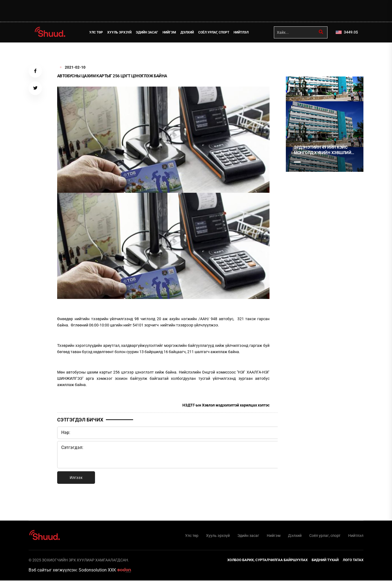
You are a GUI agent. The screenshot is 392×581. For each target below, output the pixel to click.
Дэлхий (188, 32)
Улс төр (97, 32)
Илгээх (76, 478)
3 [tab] (316, 162)
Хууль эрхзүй (120, 32)
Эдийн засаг (148, 32)
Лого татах (353, 560)
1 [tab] (297, 54)
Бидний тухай (325, 560)
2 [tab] (307, 162)
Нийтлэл (242, 32)
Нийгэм (170, 32)
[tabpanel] (325, 124)
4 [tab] (325, 162)
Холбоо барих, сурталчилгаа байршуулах (267, 560)
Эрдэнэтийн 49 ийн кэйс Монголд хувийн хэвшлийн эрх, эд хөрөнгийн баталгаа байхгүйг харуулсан (324, 150)
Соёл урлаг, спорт (214, 32)
